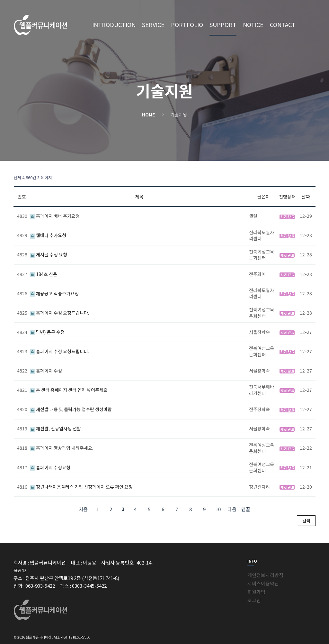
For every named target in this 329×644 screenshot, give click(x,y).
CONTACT (283, 24)
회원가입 (256, 592)
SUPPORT (223, 24)
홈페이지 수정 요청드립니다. (59, 313)
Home (148, 115)
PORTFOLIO (187, 24)
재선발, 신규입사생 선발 (55, 428)
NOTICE (253, 24)
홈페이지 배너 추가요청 (55, 216)
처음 (83, 509)
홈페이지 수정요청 (50, 467)
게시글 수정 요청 (49, 254)
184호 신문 (44, 274)
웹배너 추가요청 (48, 235)
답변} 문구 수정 (47, 332)
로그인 (254, 600)
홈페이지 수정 (46, 371)
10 (218, 509)
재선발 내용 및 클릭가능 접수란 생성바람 (71, 409)
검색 (306, 520)
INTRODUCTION (114, 24)
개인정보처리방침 (265, 575)
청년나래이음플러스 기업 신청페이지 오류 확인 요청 (81, 487)
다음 (232, 509)
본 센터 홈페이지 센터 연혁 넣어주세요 (69, 390)
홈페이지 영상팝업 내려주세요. (62, 448)
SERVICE (153, 24)
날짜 (306, 197)
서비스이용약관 (263, 583)
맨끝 (246, 509)
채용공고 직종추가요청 (54, 293)
